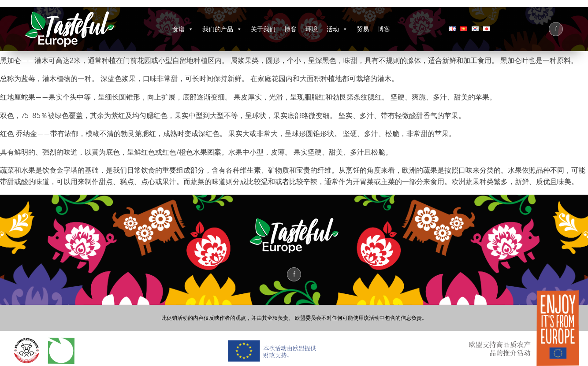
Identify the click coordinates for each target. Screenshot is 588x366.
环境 (312, 29)
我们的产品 (222, 29)
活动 (337, 29)
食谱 (183, 29)
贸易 (363, 29)
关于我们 (263, 29)
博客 (290, 29)
